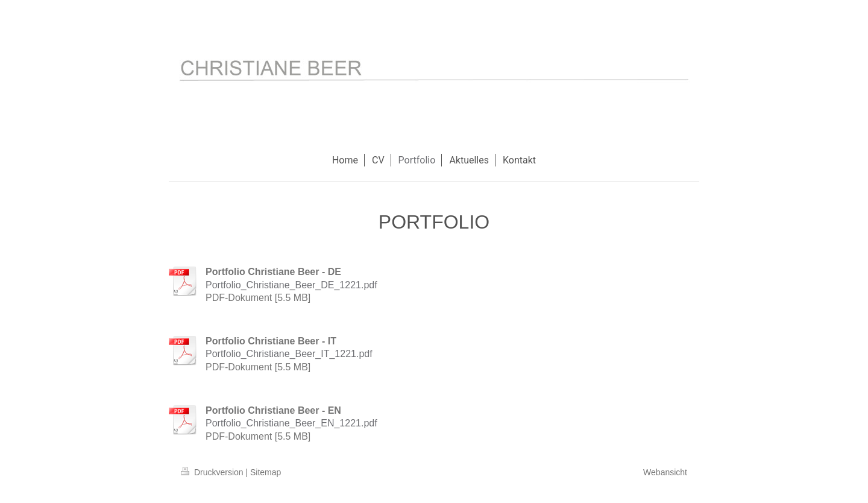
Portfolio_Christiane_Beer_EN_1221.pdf (291, 423)
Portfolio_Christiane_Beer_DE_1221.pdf (291, 285)
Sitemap (266, 472)
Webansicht (665, 472)
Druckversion (213, 472)
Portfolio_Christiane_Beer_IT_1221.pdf (289, 354)
